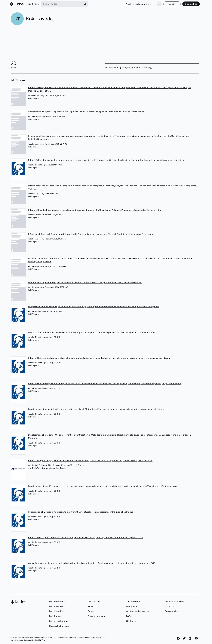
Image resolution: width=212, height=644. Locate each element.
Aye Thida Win (34, 468)
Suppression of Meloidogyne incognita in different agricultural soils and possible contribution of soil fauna (81, 512)
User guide (131, 606)
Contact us (132, 621)
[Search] (85, 4)
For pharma (55, 616)
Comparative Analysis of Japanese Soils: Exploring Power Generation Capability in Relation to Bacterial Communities (86, 111)
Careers (92, 611)
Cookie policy (171, 611)
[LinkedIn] (190, 638)
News (90, 606)
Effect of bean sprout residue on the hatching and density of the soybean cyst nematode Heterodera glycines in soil (86, 537)
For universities (57, 611)
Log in (172, 4)
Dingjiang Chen (48, 468)
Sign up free (191, 4)
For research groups (59, 621)
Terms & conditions (174, 601)
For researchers (57, 601)
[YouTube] (196, 638)
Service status (133, 601)
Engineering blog (96, 616)
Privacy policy (171, 606)
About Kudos (94, 601)
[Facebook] (178, 638)
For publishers (56, 606)
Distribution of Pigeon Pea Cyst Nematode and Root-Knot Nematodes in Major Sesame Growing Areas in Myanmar (85, 282)
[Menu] (159, 4)
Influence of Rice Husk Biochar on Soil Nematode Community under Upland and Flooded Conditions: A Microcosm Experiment (91, 234)
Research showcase (59, 626)
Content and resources (138, 611)
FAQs (129, 616)
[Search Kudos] (62, 4)
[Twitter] (184, 638)
